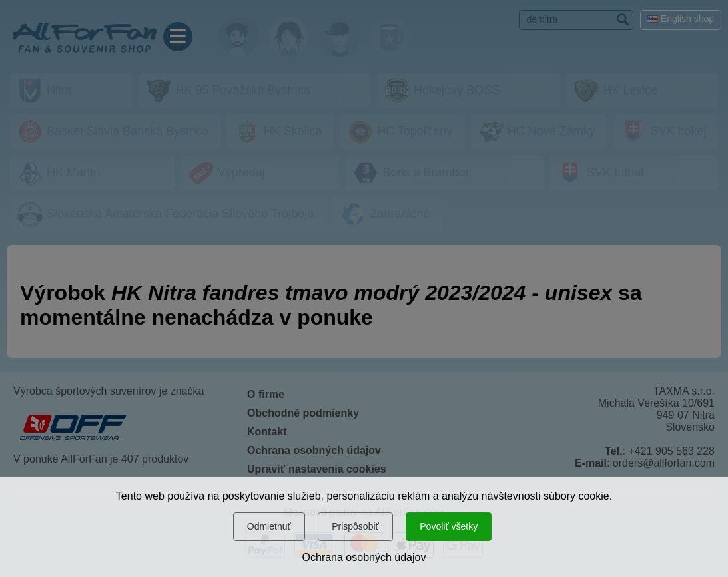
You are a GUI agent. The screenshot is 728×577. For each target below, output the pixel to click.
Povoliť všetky (449, 526)
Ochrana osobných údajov (364, 557)
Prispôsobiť (355, 526)
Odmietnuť (269, 526)
